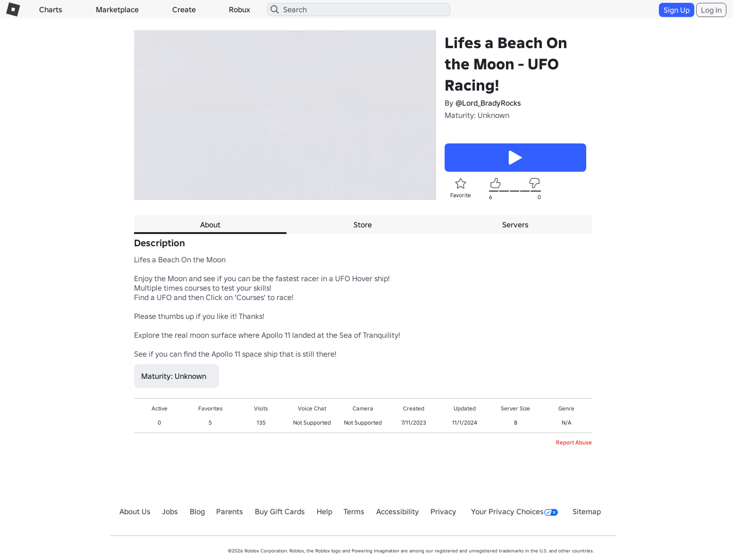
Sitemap (587, 511)
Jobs (170, 511)
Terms (354, 511)
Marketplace (117, 9)
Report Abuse (574, 442)
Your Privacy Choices (514, 511)
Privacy (443, 511)
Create (184, 9)
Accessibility (398, 511)
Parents (230, 511)
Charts (51, 9)
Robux (240, 9)
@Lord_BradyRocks (488, 103)
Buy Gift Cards (280, 511)
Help (324, 511)
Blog (197, 511)
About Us (135, 511)
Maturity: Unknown (477, 115)
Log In (711, 10)
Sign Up (677, 10)
